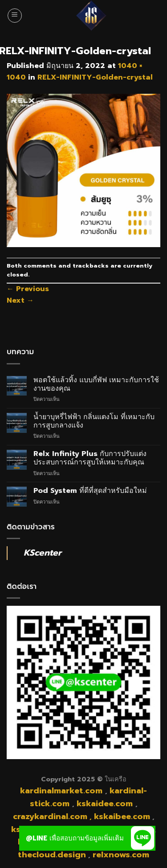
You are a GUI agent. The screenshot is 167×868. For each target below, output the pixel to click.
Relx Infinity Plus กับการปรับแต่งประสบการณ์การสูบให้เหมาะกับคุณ (90, 458)
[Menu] (15, 16)
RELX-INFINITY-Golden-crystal (95, 77)
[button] (143, 838)
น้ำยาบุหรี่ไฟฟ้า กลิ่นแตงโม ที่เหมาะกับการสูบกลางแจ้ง (94, 421)
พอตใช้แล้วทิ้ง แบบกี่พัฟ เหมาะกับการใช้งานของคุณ (96, 384)
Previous (28, 289)
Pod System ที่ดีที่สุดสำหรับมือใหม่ (90, 491)
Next (20, 300)
